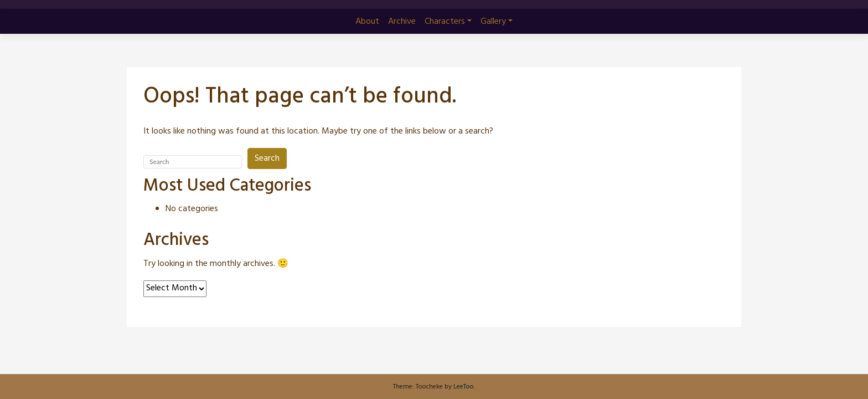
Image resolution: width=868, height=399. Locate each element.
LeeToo (464, 387)
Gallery (493, 22)
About (367, 22)
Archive (402, 22)
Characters (445, 22)
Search (267, 158)
